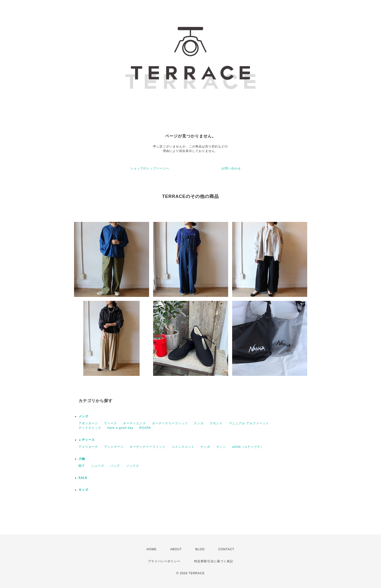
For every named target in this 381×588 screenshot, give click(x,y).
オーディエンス (134, 423)
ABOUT (176, 549)
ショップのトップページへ (150, 168)
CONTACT (226, 549)
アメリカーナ (88, 447)
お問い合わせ (231, 168)
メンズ (83, 416)
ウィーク (111, 423)
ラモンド (216, 423)
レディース (87, 440)
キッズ (83, 490)
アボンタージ (88, 423)
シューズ (98, 466)
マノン (221, 447)
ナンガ (199, 423)
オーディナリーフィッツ (170, 423)
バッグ (115, 466)
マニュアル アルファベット (249, 423)
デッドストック (90, 428)
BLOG (200, 549)
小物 (82, 459)
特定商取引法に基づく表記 (214, 561)
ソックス (133, 466)
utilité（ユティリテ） (248, 447)
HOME (152, 549)
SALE (83, 478)
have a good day (120, 428)
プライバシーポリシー (164, 561)
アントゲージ (114, 447)
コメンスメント (183, 447)
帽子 (82, 466)
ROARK (145, 428)
